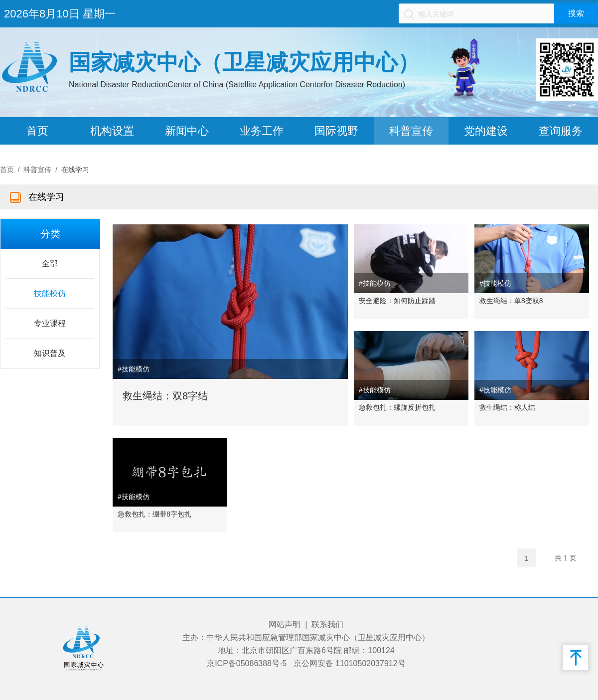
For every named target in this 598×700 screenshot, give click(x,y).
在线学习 (75, 170)
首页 (37, 131)
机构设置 (112, 131)
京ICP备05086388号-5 (247, 663)
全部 (50, 263)
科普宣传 (411, 131)
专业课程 (50, 323)
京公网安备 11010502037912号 (350, 663)
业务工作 (262, 131)
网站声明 (285, 624)
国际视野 (336, 131)
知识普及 (50, 353)
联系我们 (327, 624)
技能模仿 (50, 293)
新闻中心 (187, 131)
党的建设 (486, 131)
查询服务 (561, 131)
